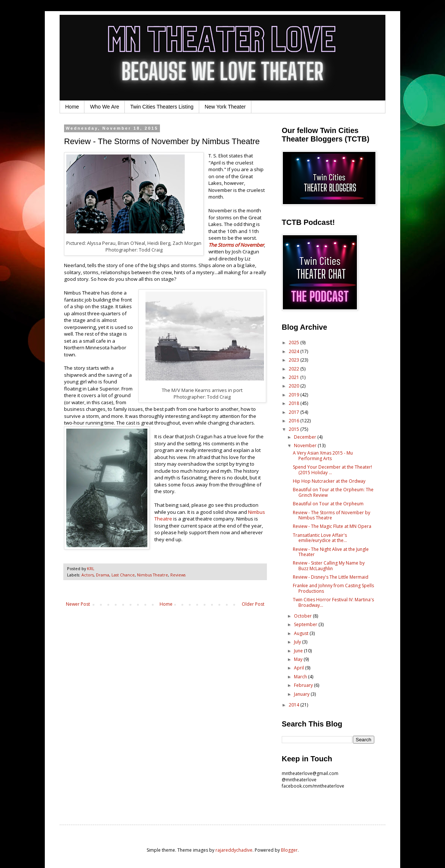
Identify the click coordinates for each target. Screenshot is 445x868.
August (302, 633)
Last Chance (123, 575)
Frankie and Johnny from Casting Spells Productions (333, 588)
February (304, 685)
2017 (295, 412)
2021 (295, 377)
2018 (295, 403)
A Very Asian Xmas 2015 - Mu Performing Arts (323, 455)
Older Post (253, 604)
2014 (295, 705)
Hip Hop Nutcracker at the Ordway (329, 481)
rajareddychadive (234, 850)
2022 (295, 369)
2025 (295, 342)
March (301, 677)
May (299, 659)
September (306, 624)
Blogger (289, 850)
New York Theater (225, 107)
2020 (295, 386)
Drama (103, 575)
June (299, 651)
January (302, 694)
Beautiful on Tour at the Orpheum (328, 504)
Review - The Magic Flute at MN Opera (332, 526)
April (300, 668)
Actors (88, 575)
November (306, 445)
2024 (295, 351)
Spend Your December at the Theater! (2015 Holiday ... (332, 470)
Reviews (178, 575)
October (303, 616)
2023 (295, 360)
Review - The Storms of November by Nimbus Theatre (332, 515)
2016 (295, 421)
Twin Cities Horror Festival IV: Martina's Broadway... (333, 602)
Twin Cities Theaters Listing (162, 107)
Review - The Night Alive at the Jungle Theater (331, 552)
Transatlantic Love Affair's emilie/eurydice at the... (320, 538)
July (298, 642)
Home (72, 107)
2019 (295, 395)
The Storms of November (236, 245)
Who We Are (104, 107)
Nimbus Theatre (153, 575)
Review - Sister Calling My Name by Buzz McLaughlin (329, 566)
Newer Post (78, 604)
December (306, 437)
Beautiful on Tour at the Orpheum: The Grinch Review (333, 492)
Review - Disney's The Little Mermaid (331, 577)
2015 (295, 429)
